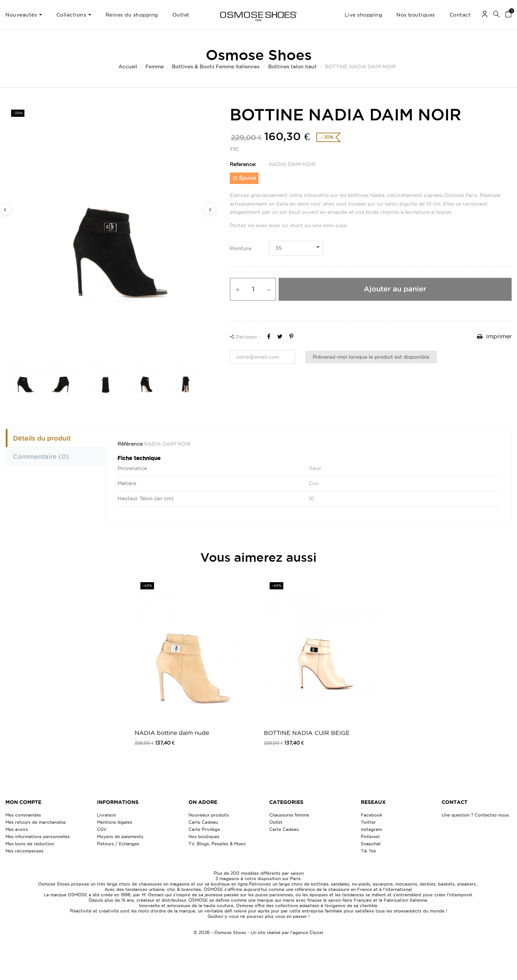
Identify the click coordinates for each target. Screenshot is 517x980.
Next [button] (210, 209)
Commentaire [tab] (41, 456)
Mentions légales (115, 822)
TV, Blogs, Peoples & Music (217, 844)
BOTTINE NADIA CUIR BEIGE (307, 733)
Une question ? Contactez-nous (475, 815)
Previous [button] (5, 209)
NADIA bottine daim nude (172, 733)
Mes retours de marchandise (36, 822)
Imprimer (494, 336)
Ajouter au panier (395, 289)
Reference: (243, 164)
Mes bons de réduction (30, 844)
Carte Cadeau (203, 822)
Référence (130, 444)
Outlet (276, 822)
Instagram (371, 829)
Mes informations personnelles (38, 836)
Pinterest (370, 836)
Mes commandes (23, 815)
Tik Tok (369, 851)
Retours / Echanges (118, 844)
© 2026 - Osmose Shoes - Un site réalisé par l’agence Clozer (258, 932)
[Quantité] (253, 289)
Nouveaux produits (209, 815)
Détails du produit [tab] (42, 438)
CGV (102, 829)
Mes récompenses (24, 851)
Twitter (368, 822)
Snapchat (371, 844)
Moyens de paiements (120, 836)
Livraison (106, 815)
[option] (108, 229)
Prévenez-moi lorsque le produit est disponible (371, 357)
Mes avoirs (17, 829)
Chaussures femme (289, 815)
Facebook (372, 815)
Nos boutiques (204, 836)
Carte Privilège (204, 829)
